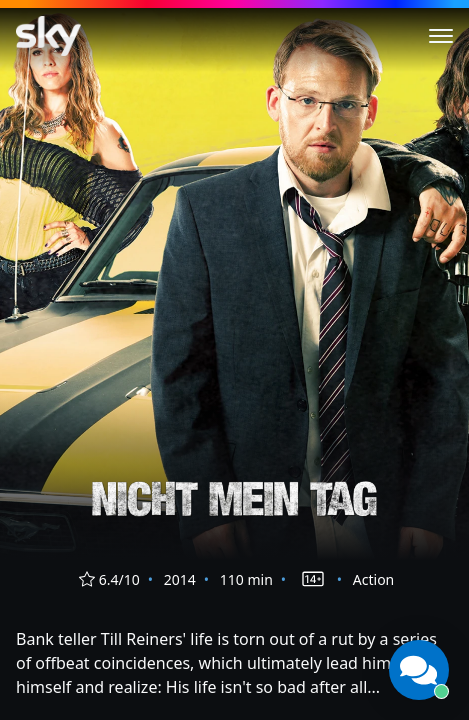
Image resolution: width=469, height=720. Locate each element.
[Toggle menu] (441, 36)
